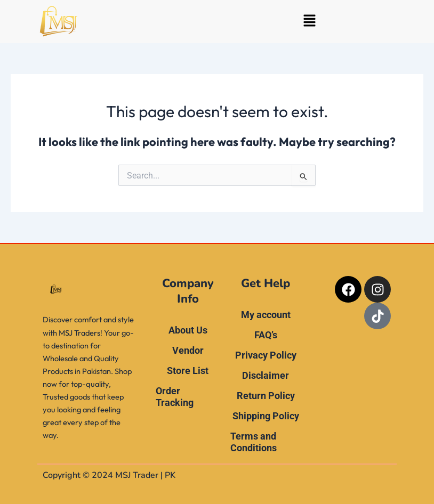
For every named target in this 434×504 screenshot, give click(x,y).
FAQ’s (266, 335)
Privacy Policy (266, 355)
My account (266, 315)
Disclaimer (266, 375)
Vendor (188, 350)
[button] (309, 22)
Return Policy (266, 396)
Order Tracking (175, 397)
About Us (188, 330)
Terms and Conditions (254, 442)
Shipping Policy (266, 416)
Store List (188, 371)
